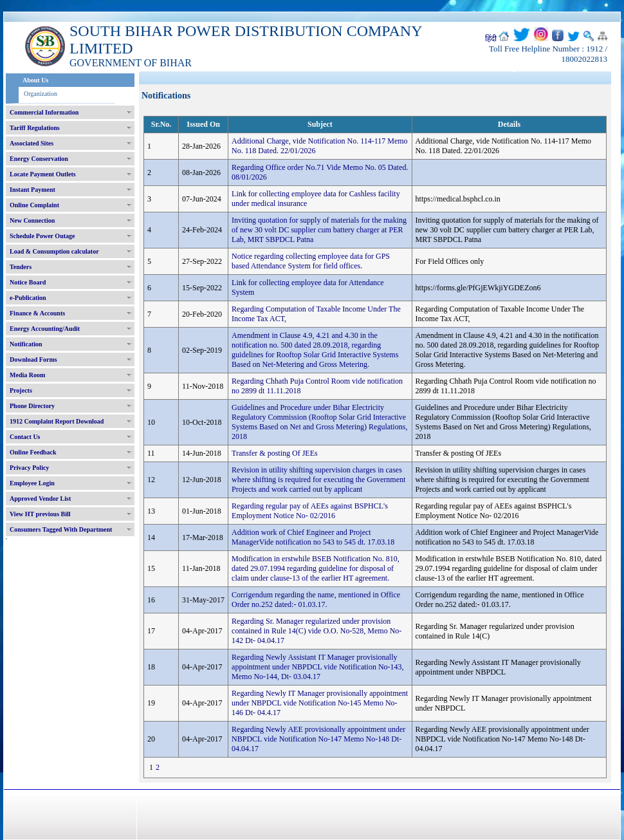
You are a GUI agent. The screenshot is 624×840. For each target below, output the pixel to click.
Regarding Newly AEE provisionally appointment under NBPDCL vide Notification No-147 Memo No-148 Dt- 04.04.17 (318, 739)
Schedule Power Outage (42, 236)
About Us (35, 80)
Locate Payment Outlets (43, 174)
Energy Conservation (39, 159)
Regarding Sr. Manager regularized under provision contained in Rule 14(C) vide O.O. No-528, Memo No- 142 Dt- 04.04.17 (317, 631)
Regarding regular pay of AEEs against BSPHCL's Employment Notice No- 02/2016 (310, 511)
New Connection (32, 220)
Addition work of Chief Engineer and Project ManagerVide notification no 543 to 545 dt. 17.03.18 (313, 537)
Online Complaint (34, 205)
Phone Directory (32, 406)
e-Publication (28, 298)
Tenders (21, 267)
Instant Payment (32, 190)
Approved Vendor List (40, 499)
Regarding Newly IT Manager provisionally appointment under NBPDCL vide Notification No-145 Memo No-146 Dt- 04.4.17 (320, 703)
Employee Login (32, 483)
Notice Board (28, 282)
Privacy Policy (29, 468)
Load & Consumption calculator (54, 251)
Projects (21, 390)
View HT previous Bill (40, 514)
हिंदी (491, 39)
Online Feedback (33, 452)
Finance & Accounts (37, 313)
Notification (26, 344)
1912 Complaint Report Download (57, 421)
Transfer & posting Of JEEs (275, 453)
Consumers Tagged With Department (61, 529)
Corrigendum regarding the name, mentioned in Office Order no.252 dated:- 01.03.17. (316, 600)
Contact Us (25, 437)
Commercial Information (44, 112)
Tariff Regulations (35, 128)
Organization (41, 94)
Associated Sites (32, 143)
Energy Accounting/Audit (45, 329)
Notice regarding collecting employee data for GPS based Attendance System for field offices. (311, 261)
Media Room (27, 375)
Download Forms (33, 359)
